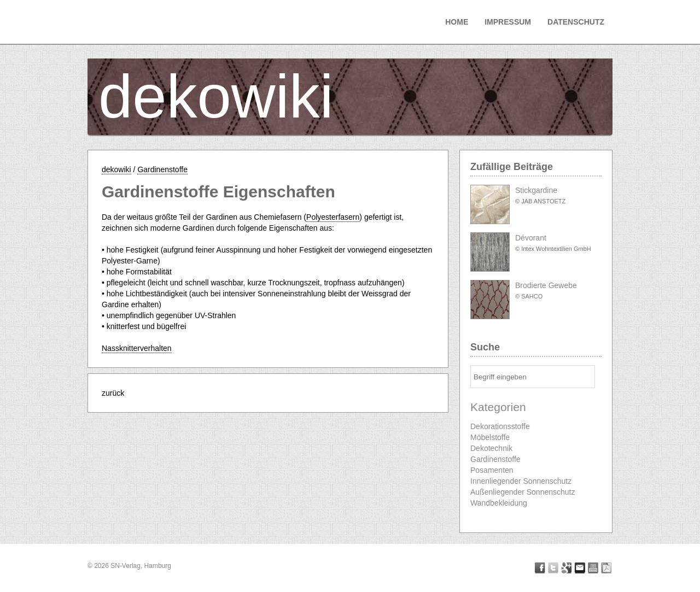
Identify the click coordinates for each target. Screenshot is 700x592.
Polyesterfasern (333, 217)
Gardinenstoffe (162, 169)
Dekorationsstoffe (500, 426)
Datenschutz (576, 22)
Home (457, 22)
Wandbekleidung (499, 503)
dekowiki (216, 96)
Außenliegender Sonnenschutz (523, 492)
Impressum (508, 22)
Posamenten (492, 470)
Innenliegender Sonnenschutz (521, 481)
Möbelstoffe (490, 437)
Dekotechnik (491, 448)
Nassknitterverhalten (137, 348)
